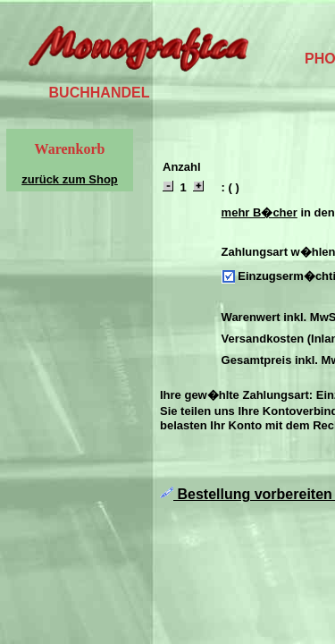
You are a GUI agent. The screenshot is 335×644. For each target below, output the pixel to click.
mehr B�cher (260, 212)
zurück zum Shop (70, 179)
